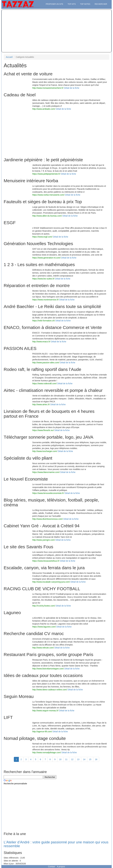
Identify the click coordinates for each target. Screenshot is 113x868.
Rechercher (101, 4)
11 (66, 759)
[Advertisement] (56, 31)
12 (72, 759)
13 (78, 759)
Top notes (85, 4)
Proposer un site (55, 4)
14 (84, 759)
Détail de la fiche (72, 88)
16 (96, 759)
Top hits (72, 4)
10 (60, 759)
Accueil (9, 57)
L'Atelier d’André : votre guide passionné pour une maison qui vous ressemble (56, 844)
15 (90, 759)
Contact (51, 867)
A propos (61, 867)
